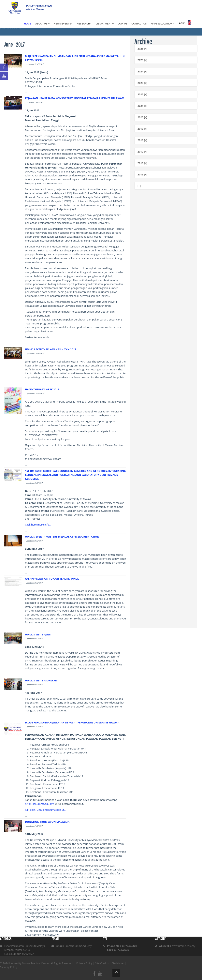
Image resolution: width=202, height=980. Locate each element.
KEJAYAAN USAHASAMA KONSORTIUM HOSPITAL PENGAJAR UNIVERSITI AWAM (75, 98)
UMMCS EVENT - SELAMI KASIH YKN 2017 (51, 349)
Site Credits (102, 963)
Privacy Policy (84, 963)
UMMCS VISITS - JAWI (38, 634)
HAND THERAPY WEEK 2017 (42, 389)
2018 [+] (142, 140)
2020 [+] (142, 117)
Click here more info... (38, 525)
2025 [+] (142, 60)
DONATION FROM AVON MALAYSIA (47, 822)
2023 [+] (142, 83)
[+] (139, 186)
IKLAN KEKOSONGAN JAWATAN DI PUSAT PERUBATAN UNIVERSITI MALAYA (72, 722)
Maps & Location (163, 24)
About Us (42, 24)
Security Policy (9, 967)
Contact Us (139, 24)
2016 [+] (142, 163)
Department (105, 24)
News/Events (63, 24)
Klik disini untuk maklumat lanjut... (46, 810)
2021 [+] (142, 106)
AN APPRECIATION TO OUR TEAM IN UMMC (52, 579)
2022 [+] (142, 94)
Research (84, 24)
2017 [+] (142, 152)
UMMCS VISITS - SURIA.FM (41, 680)
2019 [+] (142, 129)
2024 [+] (142, 71)
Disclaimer (118, 963)
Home (28, 24)
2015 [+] (142, 174)
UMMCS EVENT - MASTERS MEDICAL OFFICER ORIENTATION (62, 537)
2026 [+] (142, 49)
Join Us (123, 24)
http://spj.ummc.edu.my (39, 804)
